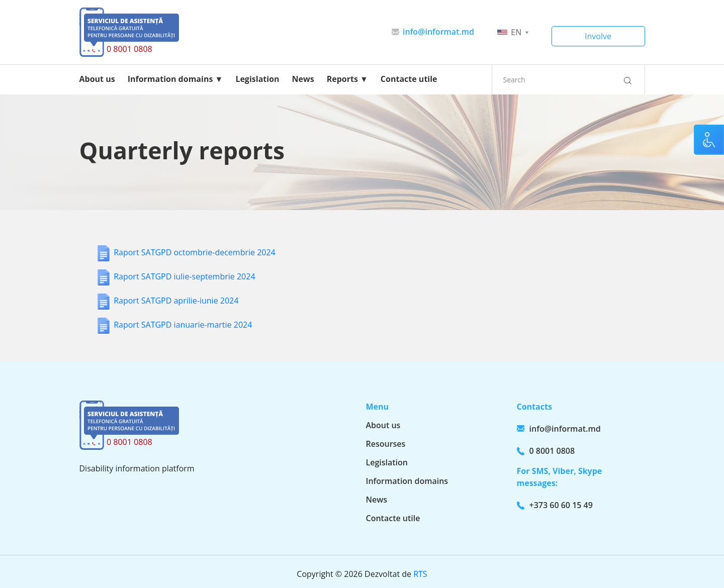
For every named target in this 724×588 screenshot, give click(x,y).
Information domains (407, 481)
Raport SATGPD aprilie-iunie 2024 (176, 301)
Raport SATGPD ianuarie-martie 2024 (183, 325)
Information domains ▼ (175, 79)
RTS (420, 574)
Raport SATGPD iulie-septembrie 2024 (184, 276)
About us (97, 79)
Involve (598, 36)
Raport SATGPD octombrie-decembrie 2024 (195, 252)
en (513, 32)
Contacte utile (409, 79)
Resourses (386, 444)
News (303, 79)
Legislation (257, 79)
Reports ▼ (347, 79)
